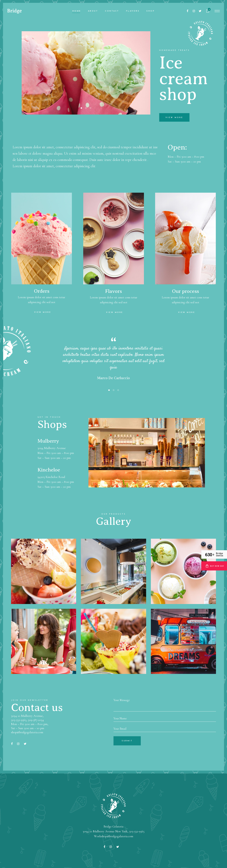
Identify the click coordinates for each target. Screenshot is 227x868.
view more (174, 118)
